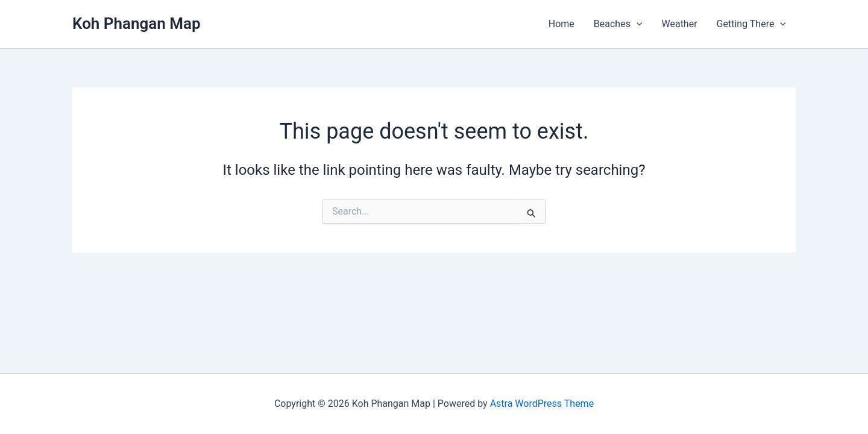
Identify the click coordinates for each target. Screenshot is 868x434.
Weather (679, 24)
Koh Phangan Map (137, 24)
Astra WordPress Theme (542, 404)
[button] (637, 24)
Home (561, 24)
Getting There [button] (751, 24)
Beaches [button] (618, 24)
